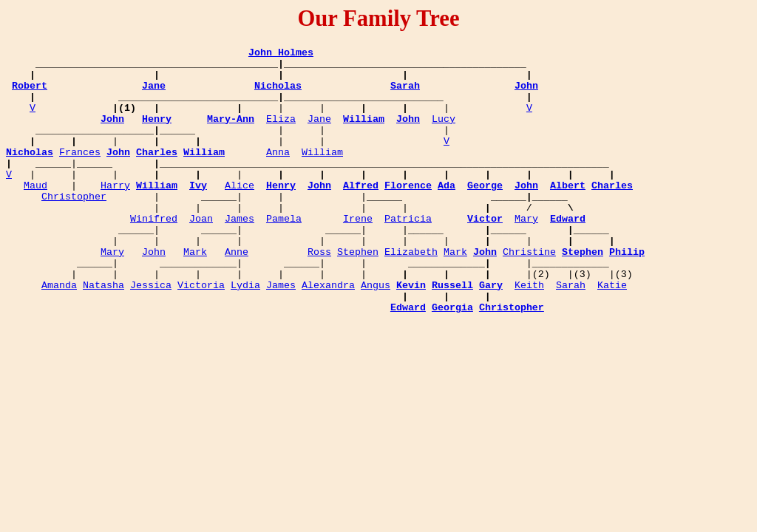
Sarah (405, 94)
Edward (568, 253)
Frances (80, 174)
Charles (157, 174)
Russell (452, 333)
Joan (201, 253)
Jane (154, 94)
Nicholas (278, 94)
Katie (612, 333)
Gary (491, 333)
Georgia (452, 360)
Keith (529, 333)
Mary (526, 253)
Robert (30, 94)
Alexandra (328, 333)
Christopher (74, 227)
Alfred (361, 214)
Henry (157, 134)
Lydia (245, 333)
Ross (319, 293)
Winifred (154, 253)
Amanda (59, 333)
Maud (35, 214)
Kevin (411, 333)
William (364, 134)
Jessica (151, 333)
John (526, 94)
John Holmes (281, 54)
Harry (115, 214)
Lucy (444, 134)
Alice (240, 214)
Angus (376, 333)
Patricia (408, 253)
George (485, 214)
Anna (278, 174)
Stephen (358, 293)
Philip (627, 293)
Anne (237, 293)
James (240, 253)
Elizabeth (411, 293)
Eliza (281, 134)
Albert (568, 214)
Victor (485, 253)
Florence (408, 214)
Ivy (198, 214)
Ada (447, 214)
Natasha (103, 333)
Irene (358, 253)
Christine (529, 293)
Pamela (284, 253)
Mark (195, 293)
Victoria (201, 333)
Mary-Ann (231, 134)
